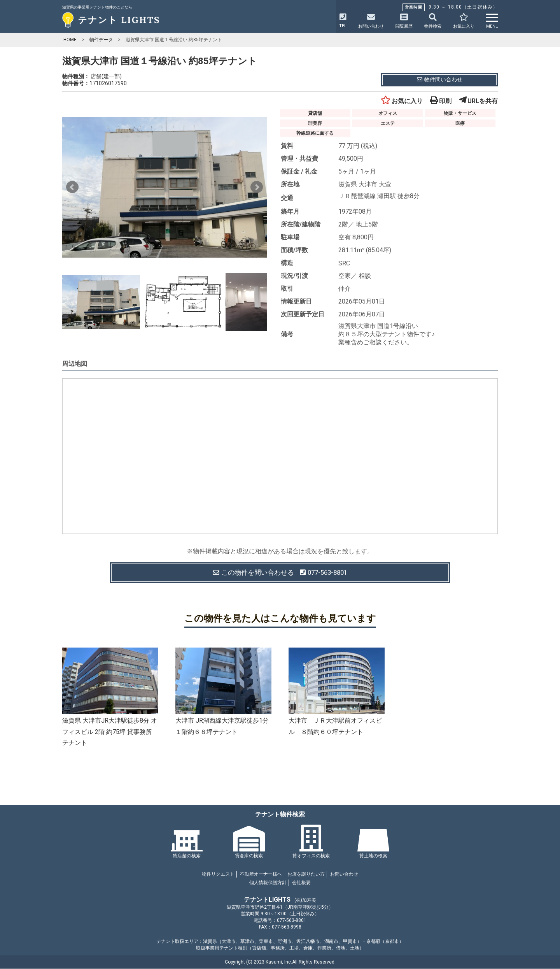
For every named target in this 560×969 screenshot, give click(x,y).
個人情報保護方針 (268, 883)
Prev (72, 187)
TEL (343, 21)
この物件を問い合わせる (280, 573)
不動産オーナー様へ (261, 874)
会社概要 (301, 883)
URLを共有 (478, 101)
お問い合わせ (344, 874)
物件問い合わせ (440, 79)
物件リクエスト (218, 874)
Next (257, 187)
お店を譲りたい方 (306, 874)
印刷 (441, 101)
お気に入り (402, 101)
